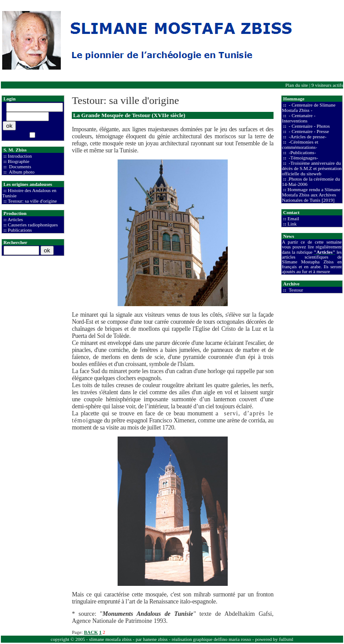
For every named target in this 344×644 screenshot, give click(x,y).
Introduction (20, 156)
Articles (15, 219)
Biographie (19, 161)
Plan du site (297, 85)
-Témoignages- (303, 158)
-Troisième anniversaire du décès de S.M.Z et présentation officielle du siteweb (312, 168)
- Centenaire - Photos (309, 126)
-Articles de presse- (307, 137)
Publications (20, 230)
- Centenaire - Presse (308, 131)
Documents (20, 167)
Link (292, 224)
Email (293, 218)
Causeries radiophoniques (33, 225)
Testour (295, 290)
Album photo (21, 172)
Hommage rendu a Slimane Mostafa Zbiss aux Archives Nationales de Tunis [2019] (311, 195)
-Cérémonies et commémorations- (300, 144)
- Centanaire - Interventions (299, 118)
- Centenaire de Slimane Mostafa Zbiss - (309, 107)
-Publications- (302, 152)
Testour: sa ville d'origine (33, 201)
